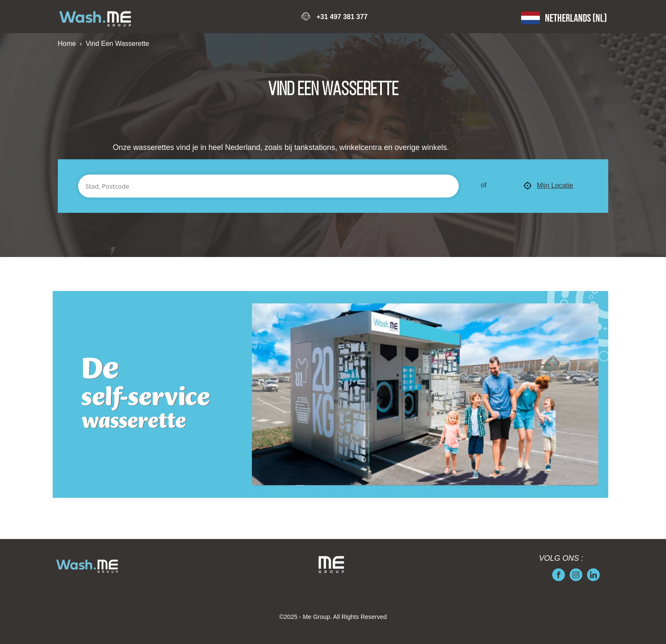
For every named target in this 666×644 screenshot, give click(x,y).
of (484, 185)
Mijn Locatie (548, 186)
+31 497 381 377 (342, 17)
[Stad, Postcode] (268, 186)
